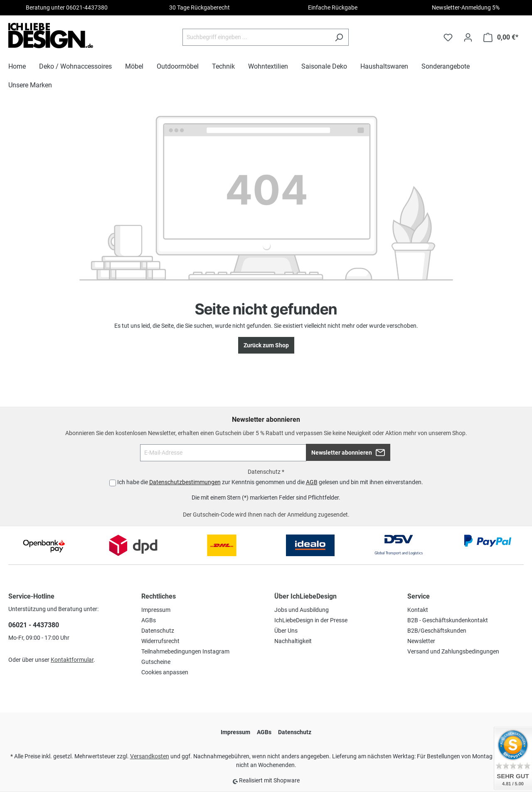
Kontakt (418, 610)
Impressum (156, 610)
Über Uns (286, 631)
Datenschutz (158, 631)
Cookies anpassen (165, 672)
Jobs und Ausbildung (302, 610)
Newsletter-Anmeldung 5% (466, 7)
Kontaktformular (72, 660)
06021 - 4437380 (34, 625)
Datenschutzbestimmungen (185, 482)
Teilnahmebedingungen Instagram (185, 651)
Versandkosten (150, 756)
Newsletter (421, 641)
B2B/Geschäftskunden (437, 631)
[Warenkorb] (501, 37)
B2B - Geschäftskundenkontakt (448, 620)
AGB (312, 482)
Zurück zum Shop (266, 345)
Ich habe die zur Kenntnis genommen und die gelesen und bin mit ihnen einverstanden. (270, 482)
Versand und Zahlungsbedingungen (453, 651)
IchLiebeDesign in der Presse (311, 620)
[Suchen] (339, 37)
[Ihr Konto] (468, 37)
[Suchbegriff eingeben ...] (256, 37)
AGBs (149, 620)
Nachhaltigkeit (293, 641)
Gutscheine (156, 662)
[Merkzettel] (448, 37)
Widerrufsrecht (160, 641)
